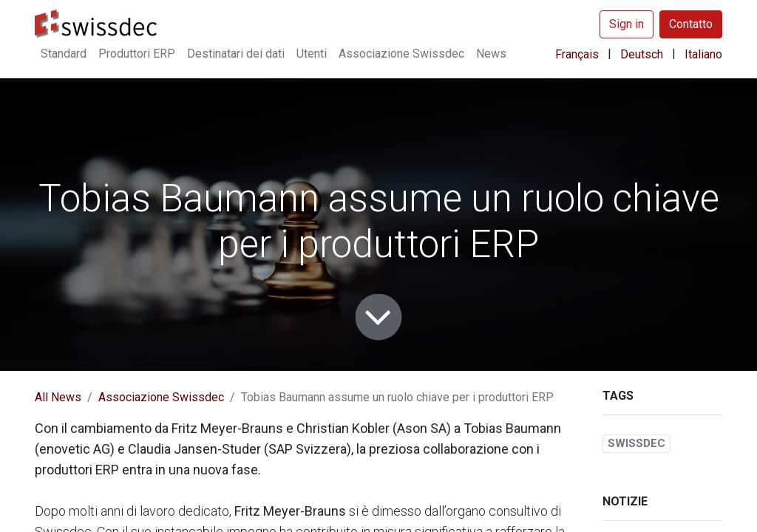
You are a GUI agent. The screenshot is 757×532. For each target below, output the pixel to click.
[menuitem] (64, 54)
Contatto (691, 24)
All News (58, 397)
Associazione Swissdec (161, 397)
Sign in (627, 24)
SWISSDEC (637, 443)
